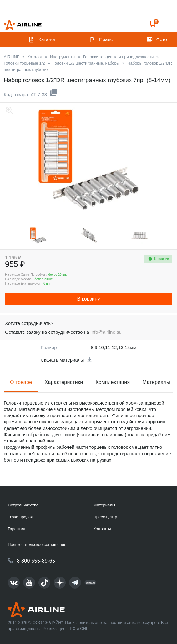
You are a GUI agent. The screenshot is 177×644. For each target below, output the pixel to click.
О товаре (21, 382)
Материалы (157, 382)
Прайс (106, 39)
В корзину (88, 299)
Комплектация (113, 382)
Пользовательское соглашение (37, 545)
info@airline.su (106, 332)
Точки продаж (21, 517)
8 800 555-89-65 (36, 561)
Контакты (102, 529)
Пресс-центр (105, 517)
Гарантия (16, 529)
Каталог (47, 39)
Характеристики (64, 382)
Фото (162, 39)
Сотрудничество (23, 505)
